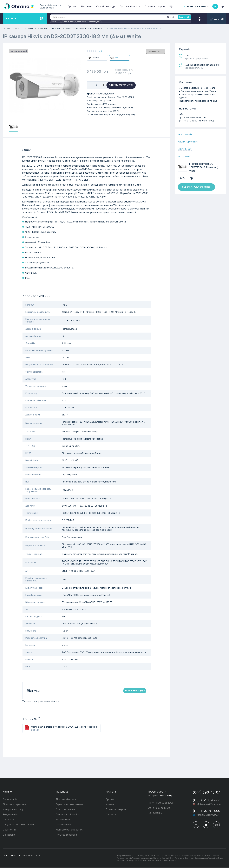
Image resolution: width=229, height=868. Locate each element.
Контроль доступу (13, 810)
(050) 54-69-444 (207, 800)
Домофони (9, 835)
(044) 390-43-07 (206, 792)
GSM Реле (55, 22)
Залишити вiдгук (135, 691)
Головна (9, 28)
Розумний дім (10, 815)
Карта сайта (63, 820)
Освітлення (9, 830)
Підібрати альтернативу (121, 85)
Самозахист (10, 820)
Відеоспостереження (40, 28)
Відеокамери (98, 28)
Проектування (64, 825)
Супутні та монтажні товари (18, 825)
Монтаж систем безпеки (70, 830)
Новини (110, 804)
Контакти (86, 6)
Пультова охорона (66, 835)
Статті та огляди (106, 6)
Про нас (72, 6)
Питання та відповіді (67, 815)
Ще (172, 6)
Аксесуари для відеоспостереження (71, 28)
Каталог (21, 28)
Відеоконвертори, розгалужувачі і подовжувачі (81, 22)
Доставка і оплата (130, 6)
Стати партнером (155, 6)
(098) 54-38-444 (206, 811)
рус (223, 6)
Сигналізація (10, 799)
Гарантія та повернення (69, 804)
